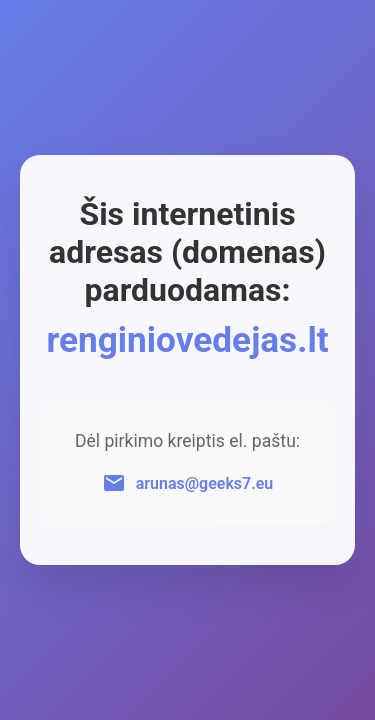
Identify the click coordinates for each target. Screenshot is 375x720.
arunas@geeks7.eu (205, 483)
